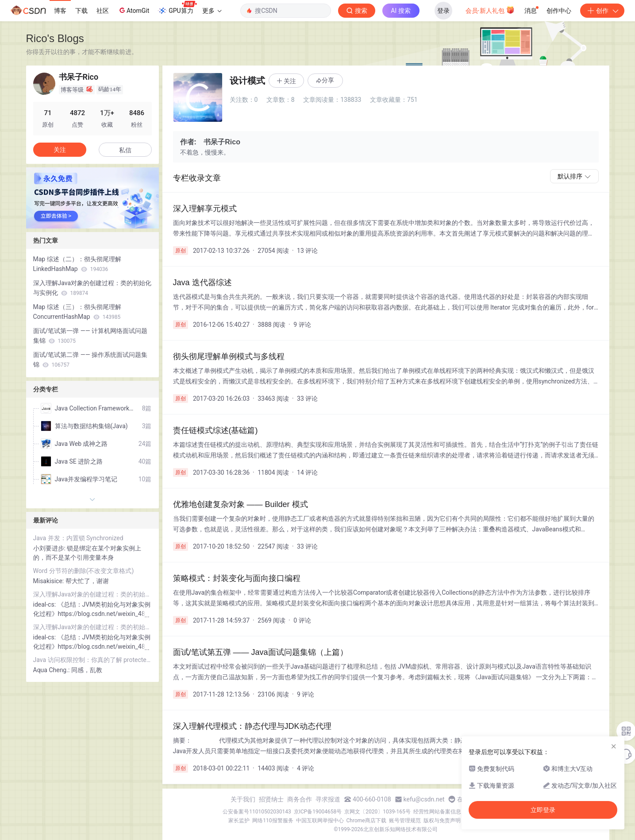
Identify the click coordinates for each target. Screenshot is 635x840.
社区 (103, 11)
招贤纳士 (271, 799)
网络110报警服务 (273, 821)
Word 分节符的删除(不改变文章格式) (84, 571)
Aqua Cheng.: (52, 670)
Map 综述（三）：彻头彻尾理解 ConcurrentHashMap (77, 312)
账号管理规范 (405, 821)
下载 (81, 11)
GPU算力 (177, 8)
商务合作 (300, 799)
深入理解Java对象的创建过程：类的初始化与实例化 (92, 288)
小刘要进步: (50, 548)
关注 (60, 150)
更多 (212, 11)
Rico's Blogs (55, 38)
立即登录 (543, 810)
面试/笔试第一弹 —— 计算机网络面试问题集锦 (90, 336)
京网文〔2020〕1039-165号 (377, 812)
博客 (60, 11)
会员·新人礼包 (490, 10)
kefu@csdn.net (424, 799)
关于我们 (243, 799)
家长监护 (239, 821)
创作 (602, 11)
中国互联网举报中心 (320, 821)
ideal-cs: (45, 604)
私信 (125, 150)
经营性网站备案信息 (437, 812)
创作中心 (559, 11)
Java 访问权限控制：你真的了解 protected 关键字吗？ (92, 660)
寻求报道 (328, 799)
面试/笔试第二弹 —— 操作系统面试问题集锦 (90, 360)
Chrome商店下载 (366, 821)
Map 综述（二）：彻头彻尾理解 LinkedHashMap (77, 264)
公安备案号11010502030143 (257, 812)
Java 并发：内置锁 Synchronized (78, 538)
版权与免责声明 (442, 821)
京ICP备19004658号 (318, 812)
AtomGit (133, 10)
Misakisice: (49, 581)
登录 (443, 11)
